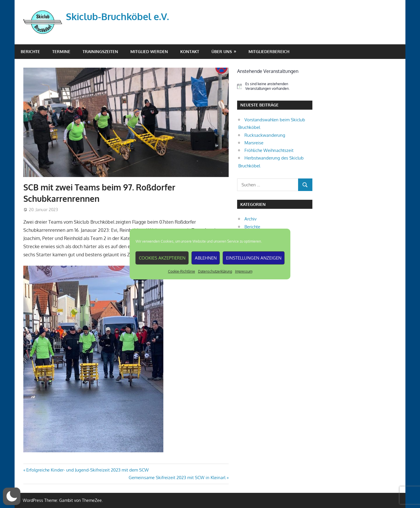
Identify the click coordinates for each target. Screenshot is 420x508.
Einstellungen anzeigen (254, 258)
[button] (12, 496)
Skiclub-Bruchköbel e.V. (117, 16)
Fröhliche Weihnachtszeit (269, 150)
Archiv (251, 219)
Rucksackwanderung (265, 135)
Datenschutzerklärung (215, 271)
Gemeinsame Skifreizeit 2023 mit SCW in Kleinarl (177, 478)
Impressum (244, 271)
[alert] (275, 86)
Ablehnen (206, 258)
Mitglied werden (149, 51)
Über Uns (222, 51)
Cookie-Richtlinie (182, 271)
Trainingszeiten (100, 51)
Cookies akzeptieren (162, 258)
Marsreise (254, 143)
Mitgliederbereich (269, 51)
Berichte (30, 51)
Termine (61, 51)
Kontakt (190, 51)
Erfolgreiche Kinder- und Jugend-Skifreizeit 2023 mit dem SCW (87, 470)
